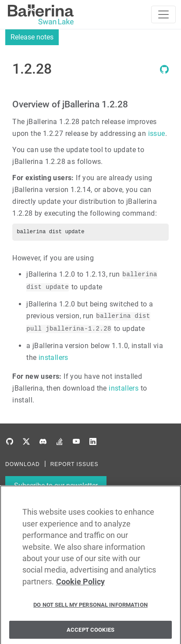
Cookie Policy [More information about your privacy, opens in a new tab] (80, 584)
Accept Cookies (90, 632)
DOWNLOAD (23, 464)
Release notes (32, 37)
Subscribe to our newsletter (56, 486)
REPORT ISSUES (75, 464)
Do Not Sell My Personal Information (90, 607)
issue (157, 133)
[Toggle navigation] (163, 14)
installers (53, 358)
